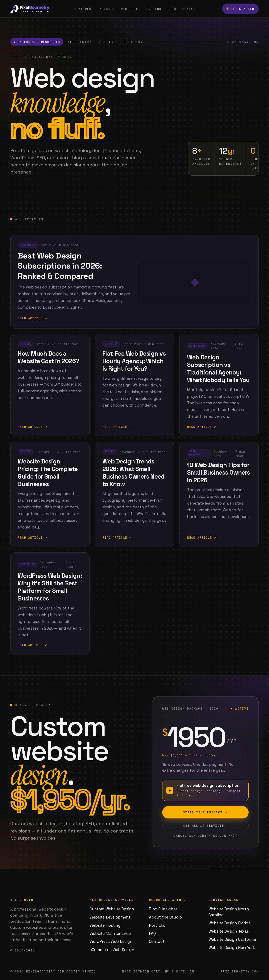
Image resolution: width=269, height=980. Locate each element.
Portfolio (130, 9)
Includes (106, 9)
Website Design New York (232, 948)
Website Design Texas (229, 931)
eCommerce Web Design (112, 950)
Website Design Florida (230, 923)
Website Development (110, 917)
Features (83, 9)
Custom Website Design (112, 909)
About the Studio (165, 917)
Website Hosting (105, 925)
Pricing (154, 9)
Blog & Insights (163, 909)
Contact (190, 9)
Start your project (206, 815)
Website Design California (232, 939)
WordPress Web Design (111, 942)
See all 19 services (205, 828)
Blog (172, 9)
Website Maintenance (110, 934)
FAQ (152, 934)
